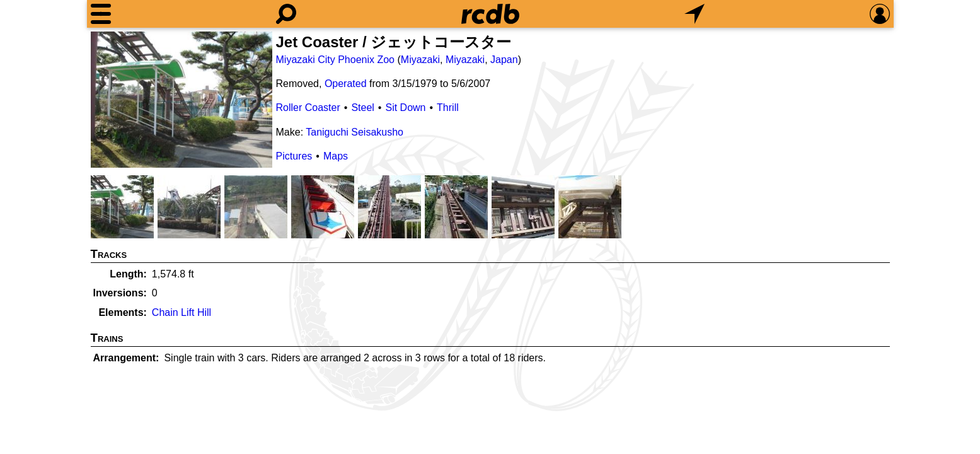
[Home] (490, 14)
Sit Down (405, 108)
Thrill (448, 108)
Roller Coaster (308, 108)
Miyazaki (420, 60)
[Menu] (101, 14)
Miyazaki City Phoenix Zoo (336, 60)
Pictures (294, 156)
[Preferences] (880, 14)
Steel (362, 108)
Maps (336, 156)
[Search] (286, 14)
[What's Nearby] (695, 14)
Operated (346, 84)
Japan (504, 60)
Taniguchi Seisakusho (355, 132)
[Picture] (182, 100)
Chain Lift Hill (182, 312)
